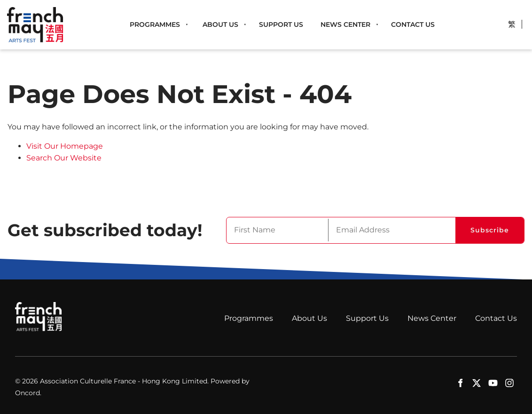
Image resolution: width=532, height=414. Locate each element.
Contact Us (413, 24)
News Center (345, 24)
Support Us (281, 24)
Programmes (155, 24)
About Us (220, 24)
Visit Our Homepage (65, 146)
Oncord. (28, 393)
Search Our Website (64, 158)
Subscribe (490, 230)
